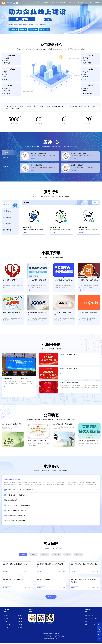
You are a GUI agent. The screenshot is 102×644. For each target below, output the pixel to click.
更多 (95, 203)
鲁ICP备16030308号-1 (53, 640)
